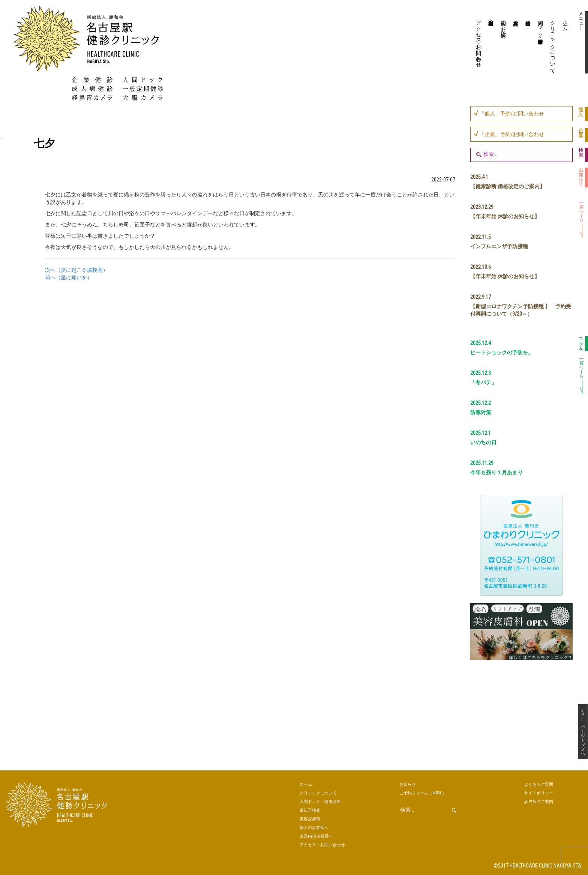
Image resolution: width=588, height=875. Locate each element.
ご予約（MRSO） (423, 793)
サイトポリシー (539, 793)
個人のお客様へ (504, 26)
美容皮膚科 (515, 43)
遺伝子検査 (527, 43)
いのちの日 (483, 442)
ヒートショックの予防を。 (502, 352)
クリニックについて (553, 44)
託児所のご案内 (539, 802)
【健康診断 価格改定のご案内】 (508, 186)
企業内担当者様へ (491, 20)
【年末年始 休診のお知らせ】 (505, 216)
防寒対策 (481, 412)
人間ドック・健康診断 (541, 26)
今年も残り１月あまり (496, 472)
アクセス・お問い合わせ (479, 41)
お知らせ (408, 784)
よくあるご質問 (539, 784)
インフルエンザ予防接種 (499, 246)
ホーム (565, 23)
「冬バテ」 (483, 382)
